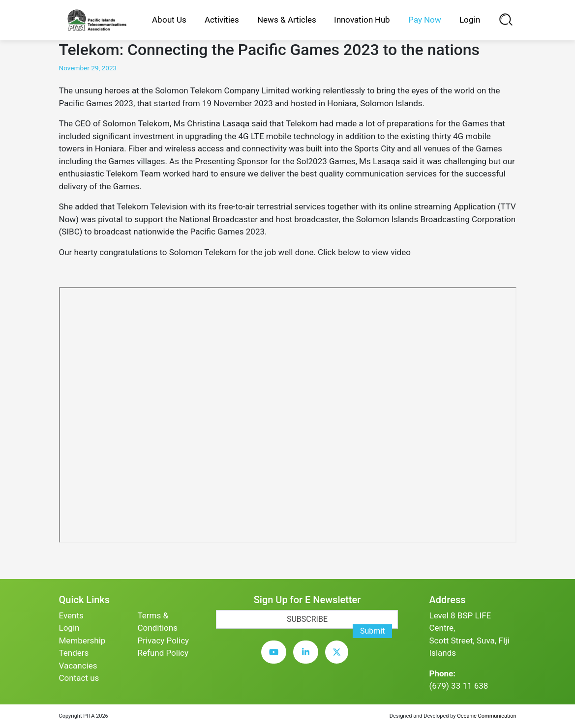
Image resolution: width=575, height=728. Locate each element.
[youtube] (276, 659)
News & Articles (287, 20)
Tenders (74, 653)
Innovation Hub (362, 20)
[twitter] (339, 659)
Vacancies (78, 666)
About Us (169, 20)
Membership (82, 641)
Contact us (79, 678)
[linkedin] (308, 659)
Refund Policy (163, 653)
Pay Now (425, 20)
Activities (222, 20)
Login (470, 20)
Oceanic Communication (486, 716)
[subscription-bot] (216, 610)
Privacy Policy (163, 641)
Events (71, 615)
